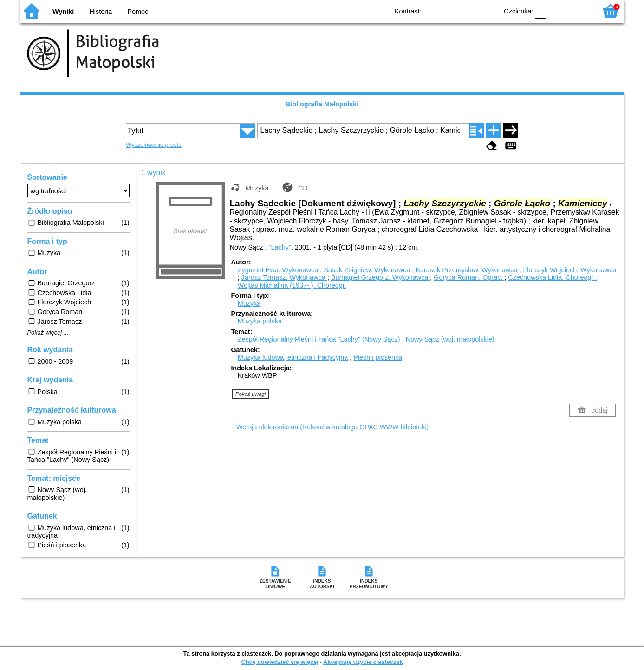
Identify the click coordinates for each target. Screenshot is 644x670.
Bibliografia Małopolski (322, 104)
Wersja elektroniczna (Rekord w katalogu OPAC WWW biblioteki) (333, 427)
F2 (579, 10)
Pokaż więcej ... (48, 333)
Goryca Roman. (469, 277)
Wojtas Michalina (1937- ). (292, 285)
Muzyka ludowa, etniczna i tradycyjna (293, 357)
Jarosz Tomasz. (284, 277)
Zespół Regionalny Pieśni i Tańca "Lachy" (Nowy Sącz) (319, 339)
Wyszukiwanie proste (154, 145)
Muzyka (249, 303)
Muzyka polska (260, 321)
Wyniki (63, 12)
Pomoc (138, 12)
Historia (101, 12)
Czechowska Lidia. (552, 277)
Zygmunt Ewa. (279, 270)
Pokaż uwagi (250, 394)
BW (451, 10)
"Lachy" (280, 247)
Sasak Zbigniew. (368, 270)
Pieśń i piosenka (378, 357)
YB (469, 10)
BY (488, 10)
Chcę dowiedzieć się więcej (280, 662)
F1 (557, 10)
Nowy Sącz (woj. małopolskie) (450, 339)
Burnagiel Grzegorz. (381, 277)
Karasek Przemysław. (467, 270)
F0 (541, 10)
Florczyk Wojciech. (569, 270)
